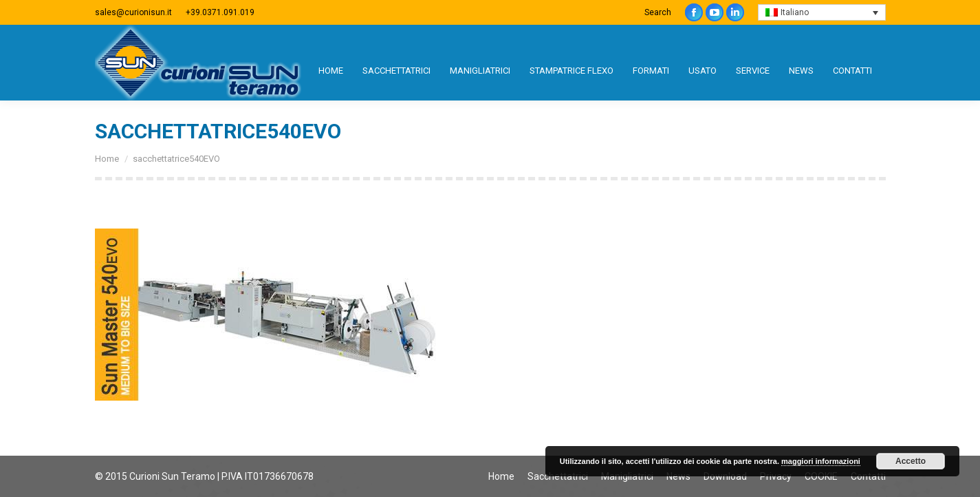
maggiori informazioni (821, 461)
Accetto (911, 461)
